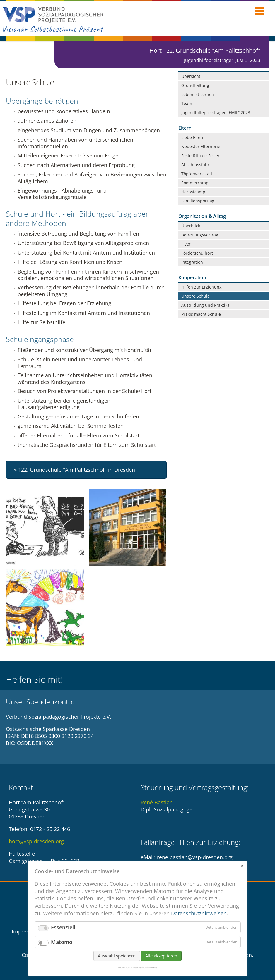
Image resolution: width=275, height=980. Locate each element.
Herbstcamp (193, 192)
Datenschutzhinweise (145, 967)
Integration (192, 262)
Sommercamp (195, 183)
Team (187, 103)
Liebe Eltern (193, 137)
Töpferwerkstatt (197, 174)
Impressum (26, 932)
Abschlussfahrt (196, 165)
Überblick (191, 226)
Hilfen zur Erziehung (201, 287)
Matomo (62, 942)
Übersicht (191, 76)
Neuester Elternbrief (201, 146)
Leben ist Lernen (198, 94)
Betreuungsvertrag (200, 235)
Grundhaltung (195, 85)
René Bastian (157, 803)
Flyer (186, 244)
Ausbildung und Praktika (205, 305)
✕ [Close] (242, 866)
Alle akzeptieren (161, 956)
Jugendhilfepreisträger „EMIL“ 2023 (216, 113)
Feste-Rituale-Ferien (201, 156)
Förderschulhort (197, 253)
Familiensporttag (198, 201)
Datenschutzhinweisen (199, 913)
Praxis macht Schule (201, 314)
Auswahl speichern (117, 956)
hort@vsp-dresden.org (36, 842)
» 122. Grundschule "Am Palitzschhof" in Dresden (75, 470)
